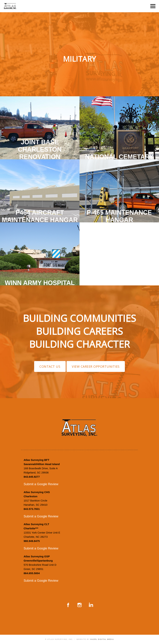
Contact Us (50, 366)
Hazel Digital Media (102, 639)
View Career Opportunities (96, 366)
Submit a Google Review (41, 484)
